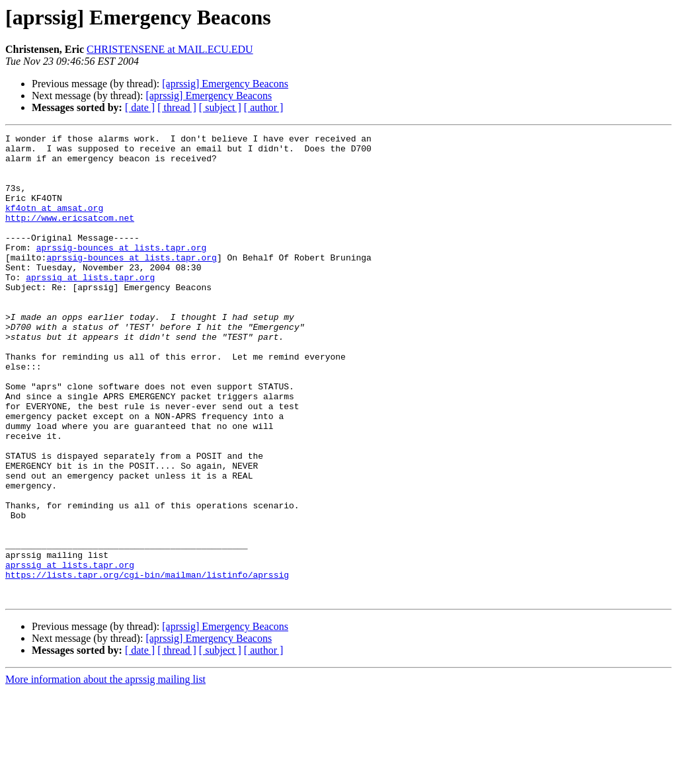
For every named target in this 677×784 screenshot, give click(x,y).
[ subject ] (220, 107)
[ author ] (264, 107)
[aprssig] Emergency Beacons (225, 84)
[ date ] (140, 107)
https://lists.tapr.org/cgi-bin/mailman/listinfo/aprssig (147, 664)
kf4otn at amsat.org (54, 223)
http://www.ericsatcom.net (70, 235)
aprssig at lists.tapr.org (90, 307)
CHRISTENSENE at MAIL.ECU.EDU (170, 49)
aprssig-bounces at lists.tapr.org (121, 271)
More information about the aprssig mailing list (105, 772)
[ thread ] (177, 107)
